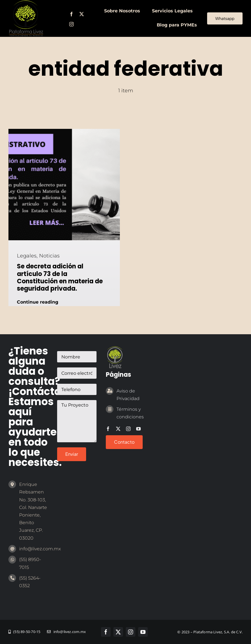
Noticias (49, 256)
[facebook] (71, 14)
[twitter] (82, 14)
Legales (27, 256)
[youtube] (138, 429)
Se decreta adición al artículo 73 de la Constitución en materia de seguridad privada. (60, 277)
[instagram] (71, 24)
